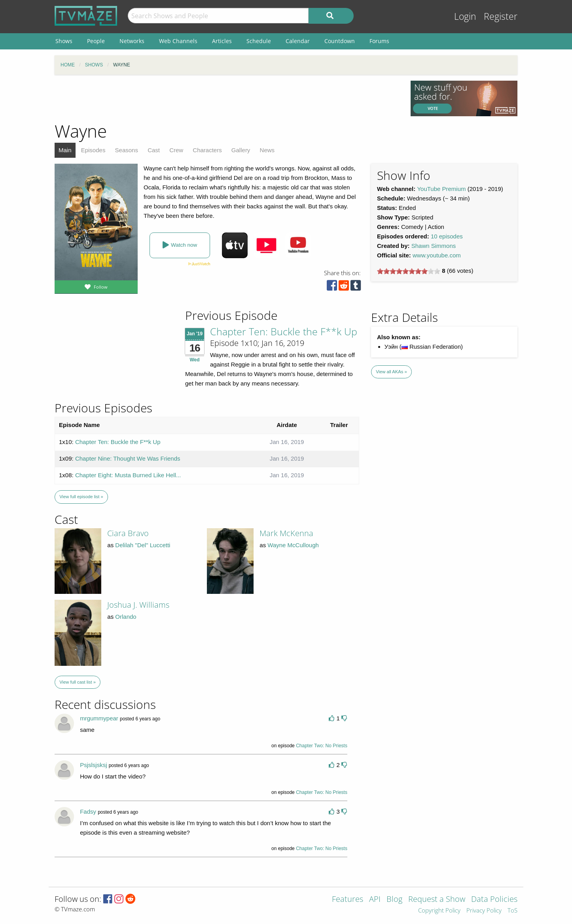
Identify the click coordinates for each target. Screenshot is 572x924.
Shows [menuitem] (64, 41)
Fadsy (88, 812)
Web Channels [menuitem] (178, 41)
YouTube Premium (441, 189)
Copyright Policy (439, 911)
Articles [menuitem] (222, 41)
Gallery (241, 150)
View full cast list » (78, 682)
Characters (207, 150)
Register (501, 16)
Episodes (93, 150)
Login (465, 16)
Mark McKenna (286, 533)
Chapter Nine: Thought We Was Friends (128, 458)
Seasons (127, 150)
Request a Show (437, 900)
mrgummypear (99, 718)
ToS (512, 911)
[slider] (409, 271)
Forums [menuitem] (379, 41)
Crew (176, 150)
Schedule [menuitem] (259, 41)
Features (348, 900)
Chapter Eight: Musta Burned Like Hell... (128, 475)
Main (65, 150)
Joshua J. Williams (138, 605)
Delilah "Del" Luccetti (143, 545)
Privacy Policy (484, 911)
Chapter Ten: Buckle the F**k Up (284, 331)
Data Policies (494, 900)
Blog (394, 900)
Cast (154, 150)
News (267, 150)
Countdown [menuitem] (340, 41)
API (375, 900)
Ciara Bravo (128, 533)
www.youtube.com (437, 255)
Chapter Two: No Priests (322, 746)
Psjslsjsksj (93, 765)
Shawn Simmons (434, 246)
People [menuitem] (96, 41)
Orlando (126, 617)
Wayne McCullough (293, 545)
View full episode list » (81, 497)
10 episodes (447, 236)
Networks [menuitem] (132, 41)
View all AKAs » (391, 372)
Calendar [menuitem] (298, 41)
